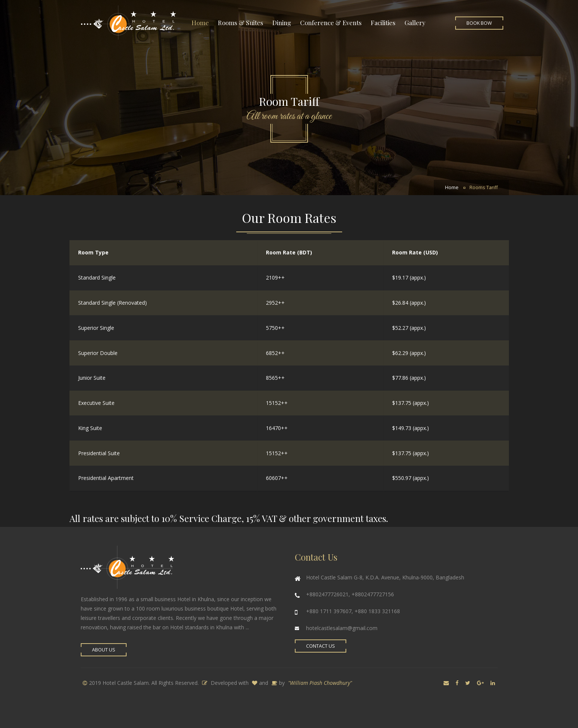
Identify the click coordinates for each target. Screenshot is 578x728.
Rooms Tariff (484, 187)
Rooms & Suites (241, 23)
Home (200, 23)
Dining (282, 23)
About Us (104, 650)
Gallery (415, 23)
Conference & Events (331, 23)
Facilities (383, 23)
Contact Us (321, 646)
